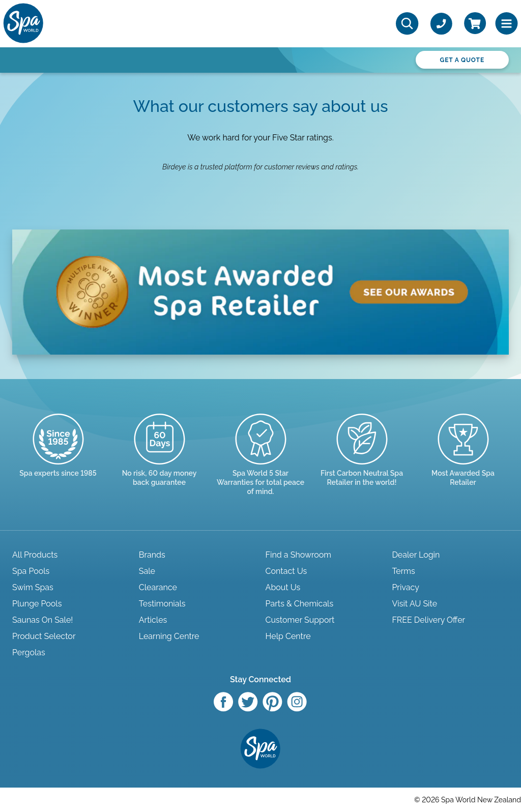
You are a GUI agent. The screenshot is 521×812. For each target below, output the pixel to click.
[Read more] (160, 459)
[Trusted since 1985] (58, 455)
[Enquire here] (463, 459)
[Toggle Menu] (506, 24)
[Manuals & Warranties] (261, 464)
